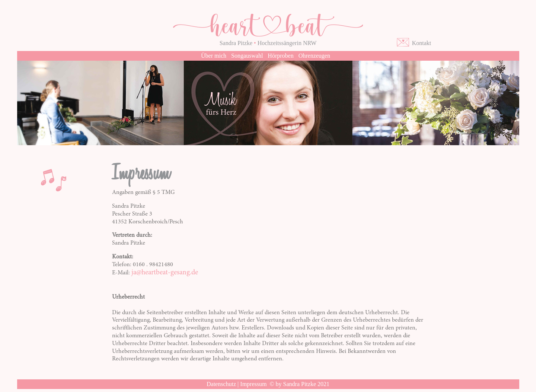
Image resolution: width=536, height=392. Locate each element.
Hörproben (280, 56)
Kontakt (420, 43)
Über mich (214, 56)
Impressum (253, 384)
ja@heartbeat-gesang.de (165, 273)
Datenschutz (221, 384)
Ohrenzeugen (314, 56)
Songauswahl (247, 56)
